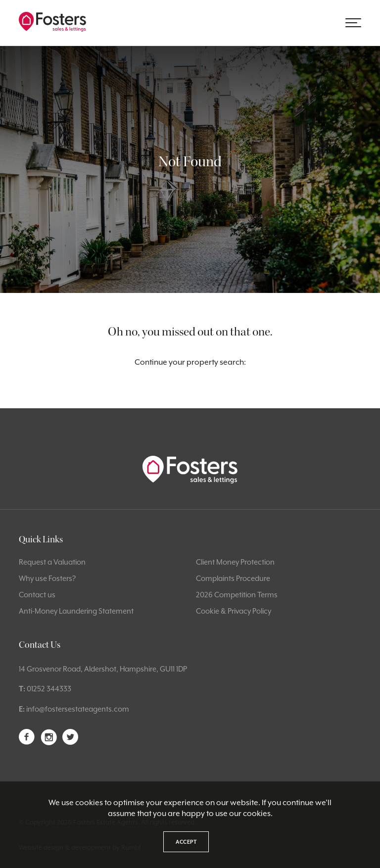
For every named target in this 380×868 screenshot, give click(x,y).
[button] (353, 23)
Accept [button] (186, 842)
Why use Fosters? (47, 578)
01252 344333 (49, 689)
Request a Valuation (52, 562)
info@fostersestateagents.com (78, 709)
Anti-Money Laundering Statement (76, 611)
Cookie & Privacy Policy (234, 611)
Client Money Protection (235, 562)
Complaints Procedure (233, 578)
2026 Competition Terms (237, 595)
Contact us (37, 595)
